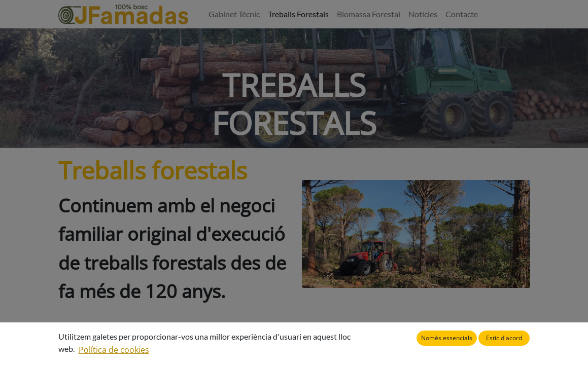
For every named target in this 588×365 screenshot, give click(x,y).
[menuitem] (234, 14)
